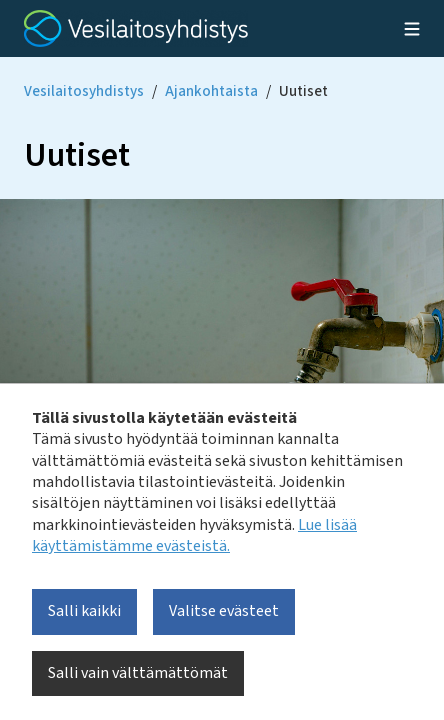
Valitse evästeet (224, 611)
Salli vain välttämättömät (138, 673)
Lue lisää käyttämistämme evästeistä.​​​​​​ (194, 535)
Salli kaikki (84, 611)
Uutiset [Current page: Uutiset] (303, 91)
